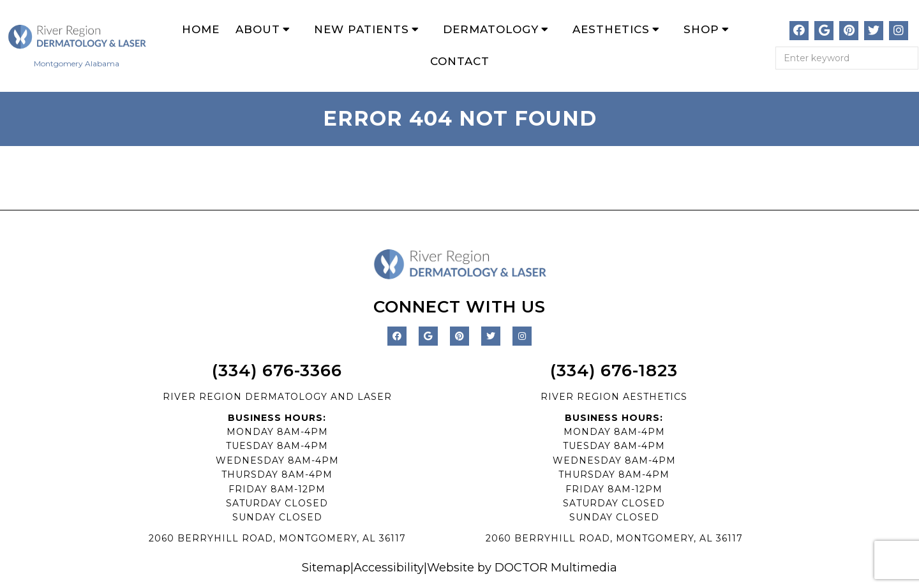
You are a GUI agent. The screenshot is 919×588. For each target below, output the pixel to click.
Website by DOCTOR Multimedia (522, 568)
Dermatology (491, 29)
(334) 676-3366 (277, 371)
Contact (460, 61)
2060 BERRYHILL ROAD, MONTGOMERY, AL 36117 (277, 538)
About (258, 29)
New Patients (362, 29)
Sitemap (326, 568)
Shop (701, 29)
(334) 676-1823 (614, 371)
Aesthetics (611, 29)
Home (201, 29)
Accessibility (389, 568)
